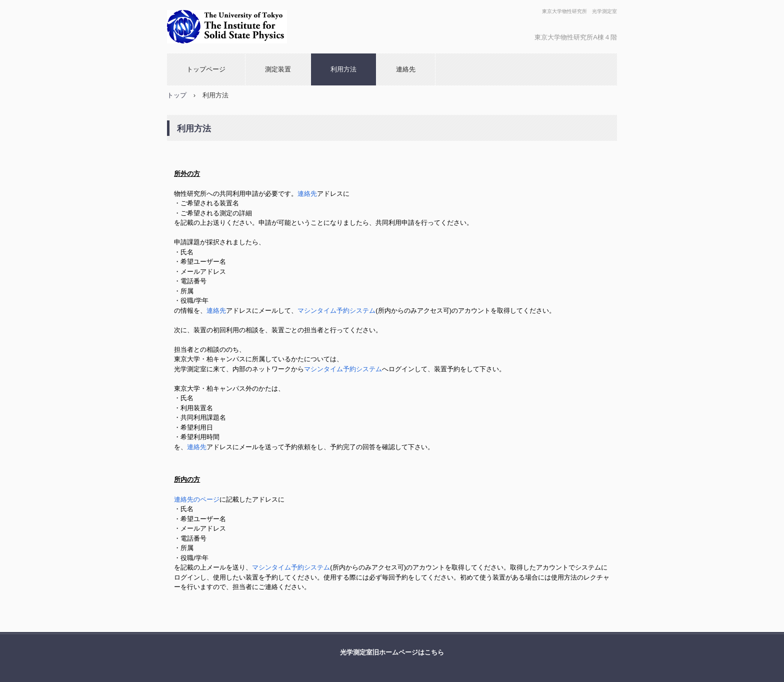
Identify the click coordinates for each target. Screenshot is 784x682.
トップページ (206, 69)
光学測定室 (278, 27)
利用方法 (343, 69)
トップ (177, 95)
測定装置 (278, 69)
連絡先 (406, 69)
